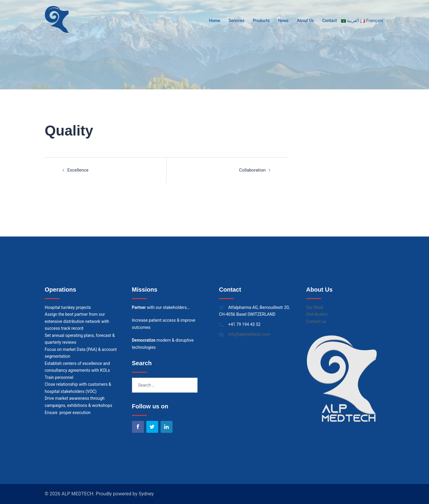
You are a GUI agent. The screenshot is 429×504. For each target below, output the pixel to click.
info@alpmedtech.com (249, 334)
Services (237, 21)
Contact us (316, 321)
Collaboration (252, 170)
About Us (306, 21)
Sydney (146, 494)
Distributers (317, 314)
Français (372, 21)
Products (261, 21)
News (283, 21)
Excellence (78, 170)
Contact (330, 21)
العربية (351, 21)
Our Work (315, 307)
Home (215, 21)
